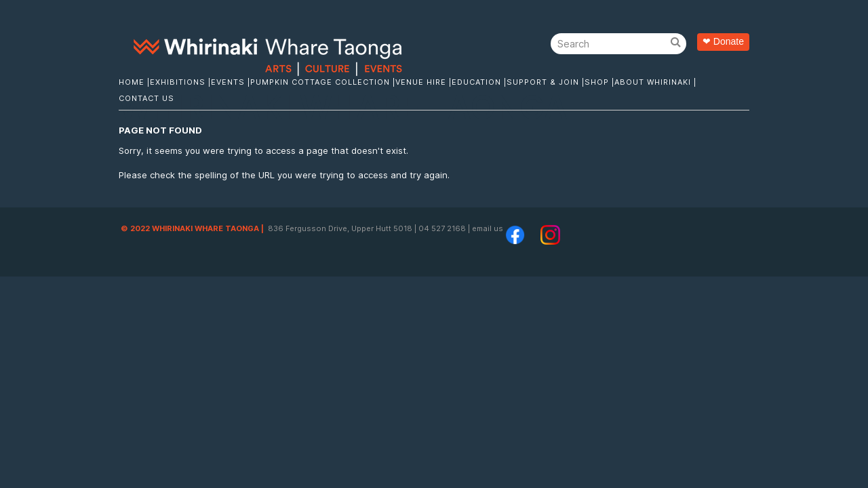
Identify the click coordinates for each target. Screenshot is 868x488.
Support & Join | (546, 82)
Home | (134, 82)
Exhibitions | (180, 82)
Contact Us (146, 98)
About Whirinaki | (655, 82)
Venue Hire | (423, 82)
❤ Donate (723, 41)
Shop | (599, 82)
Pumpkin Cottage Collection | (323, 82)
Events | (231, 82)
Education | (479, 82)
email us (488, 228)
